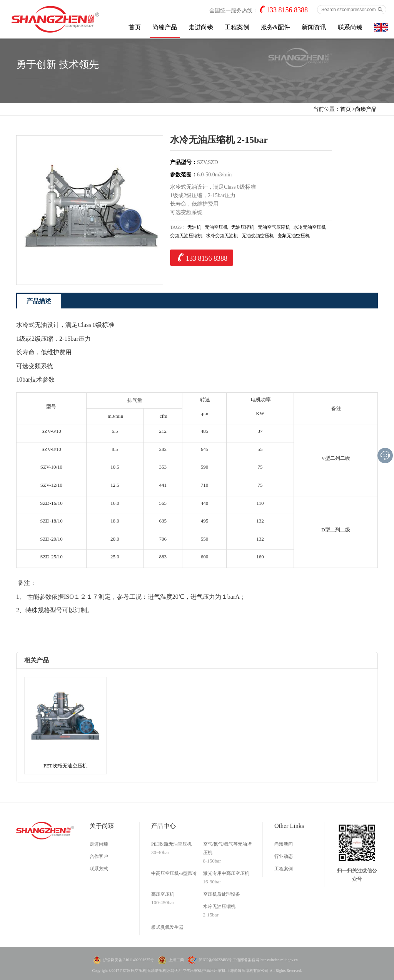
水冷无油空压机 (310, 227)
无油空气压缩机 (274, 227)
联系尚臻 (350, 27)
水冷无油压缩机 (219, 906)
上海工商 (176, 960)
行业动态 (284, 856)
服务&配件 (275, 27)
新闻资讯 (314, 27)
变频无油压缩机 (186, 236)
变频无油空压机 (294, 236)
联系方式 (99, 869)
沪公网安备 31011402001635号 (129, 960)
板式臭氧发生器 (167, 927)
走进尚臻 (201, 27)
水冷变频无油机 (222, 236)
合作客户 (99, 856)
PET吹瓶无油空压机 (171, 844)
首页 (135, 27)
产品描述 (39, 301)
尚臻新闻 (284, 844)
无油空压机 (216, 227)
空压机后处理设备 (222, 894)
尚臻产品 (165, 27)
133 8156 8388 (287, 10)
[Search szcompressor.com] (352, 10)
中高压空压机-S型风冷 (174, 873)
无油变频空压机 (258, 236)
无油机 (194, 227)
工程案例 (237, 27)
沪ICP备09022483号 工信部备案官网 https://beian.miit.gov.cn (248, 960)
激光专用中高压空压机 (226, 873)
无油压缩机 (243, 227)
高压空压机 (163, 894)
